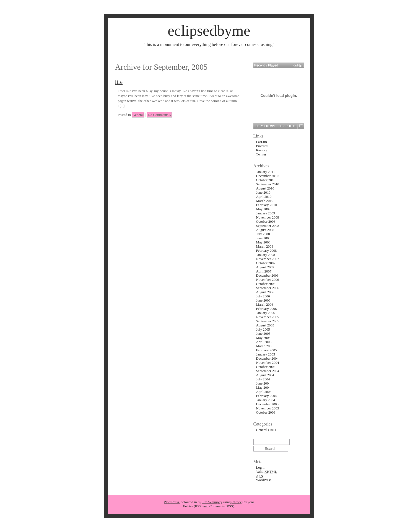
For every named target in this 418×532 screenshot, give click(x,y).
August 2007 (265, 267)
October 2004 (266, 367)
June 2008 (263, 238)
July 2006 (263, 296)
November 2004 (268, 363)
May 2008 (263, 242)
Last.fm (262, 142)
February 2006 (267, 309)
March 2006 (265, 305)
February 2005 (267, 350)
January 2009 (266, 213)
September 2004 (268, 371)
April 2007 (264, 271)
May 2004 (263, 388)
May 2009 (263, 209)
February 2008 (267, 251)
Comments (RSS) (222, 506)
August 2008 (265, 230)
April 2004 (264, 392)
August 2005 (265, 325)
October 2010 (266, 180)
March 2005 (265, 346)
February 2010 (267, 205)
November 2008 (268, 217)
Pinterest (262, 146)
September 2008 (268, 226)
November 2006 (268, 280)
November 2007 (268, 259)
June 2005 (263, 334)
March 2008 (265, 246)
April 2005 (264, 342)
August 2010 (265, 188)
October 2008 (266, 222)
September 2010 (268, 184)
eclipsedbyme (209, 31)
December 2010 (267, 176)
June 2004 (263, 383)
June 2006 (263, 300)
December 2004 (267, 359)
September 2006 (268, 288)
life (119, 82)
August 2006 (265, 292)
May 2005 (263, 338)
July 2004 (263, 379)
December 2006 (267, 276)
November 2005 (268, 317)
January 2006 (266, 313)
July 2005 (263, 329)
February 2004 (267, 396)
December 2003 (267, 404)
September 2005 (268, 321)
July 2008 (263, 234)
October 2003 (266, 412)
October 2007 (266, 263)
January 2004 (266, 400)
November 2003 (268, 408)
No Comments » (159, 115)
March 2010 (265, 201)
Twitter (261, 154)
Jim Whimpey (212, 502)
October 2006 (266, 284)
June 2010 (263, 193)
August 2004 (265, 375)
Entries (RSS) (193, 506)
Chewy (237, 502)
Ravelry (262, 150)
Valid (267, 472)
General (138, 115)
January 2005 (266, 354)
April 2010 (264, 197)
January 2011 (266, 172)
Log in (261, 468)
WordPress (264, 480)
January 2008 (266, 255)
